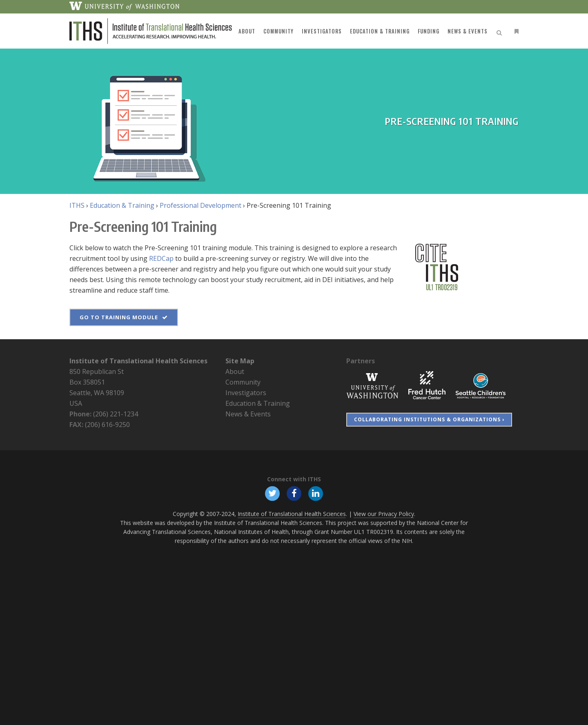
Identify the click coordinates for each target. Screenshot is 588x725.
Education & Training (122, 205)
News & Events (248, 414)
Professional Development (200, 205)
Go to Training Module (124, 317)
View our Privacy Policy (384, 514)
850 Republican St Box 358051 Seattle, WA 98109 (97, 382)
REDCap (161, 258)
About (235, 371)
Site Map (240, 361)
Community (243, 382)
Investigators (246, 393)
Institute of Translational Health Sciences (138, 361)
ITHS (77, 205)
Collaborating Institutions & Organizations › (429, 419)
